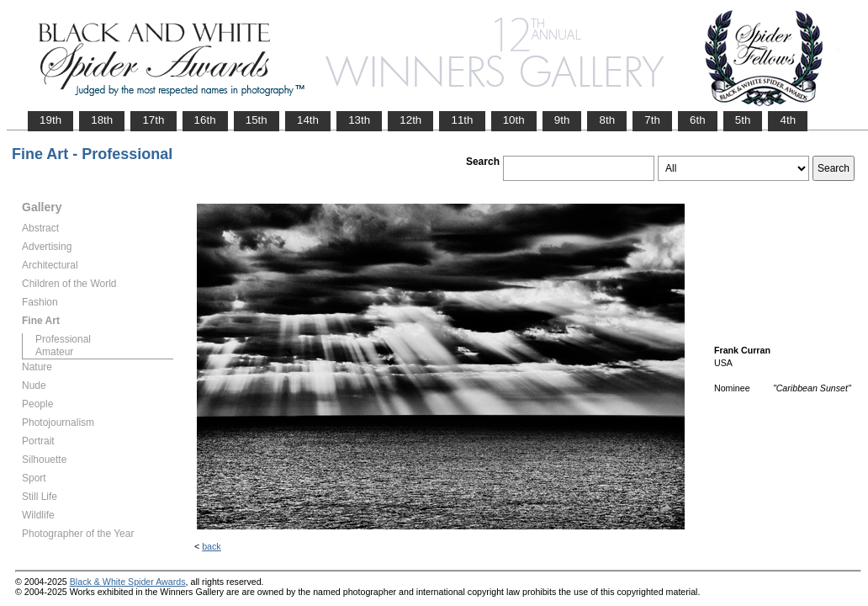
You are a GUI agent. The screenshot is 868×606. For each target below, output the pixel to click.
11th (462, 120)
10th (514, 120)
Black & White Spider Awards (128, 582)
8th (607, 120)
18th (102, 120)
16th (205, 120)
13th (359, 120)
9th (562, 120)
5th (743, 120)
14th (308, 120)
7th (652, 120)
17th (153, 120)
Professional (63, 339)
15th (257, 120)
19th (50, 120)
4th (788, 120)
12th (410, 120)
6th (698, 120)
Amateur (54, 352)
